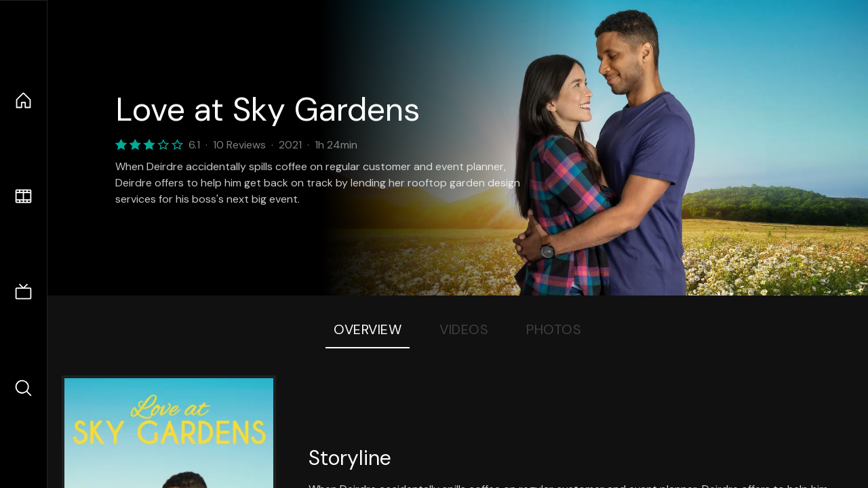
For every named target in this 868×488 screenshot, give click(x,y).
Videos (464, 329)
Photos (554, 329)
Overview (368, 329)
